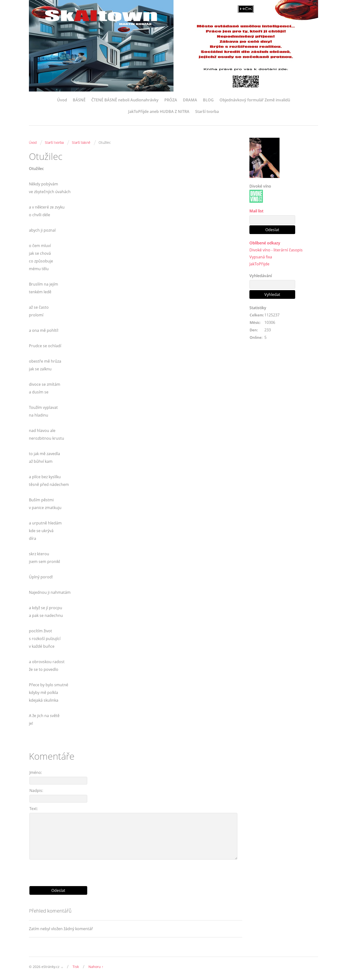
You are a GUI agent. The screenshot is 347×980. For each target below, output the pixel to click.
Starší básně (81, 142)
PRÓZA (171, 100)
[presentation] (136, 871)
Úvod (62, 100)
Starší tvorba (207, 111)
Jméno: (36, 772)
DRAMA (190, 100)
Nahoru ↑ (96, 967)
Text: (34, 809)
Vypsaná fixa (261, 257)
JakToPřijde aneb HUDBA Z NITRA (159, 111)
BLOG (208, 100)
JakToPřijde (259, 264)
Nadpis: (36, 791)
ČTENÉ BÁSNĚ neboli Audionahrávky (125, 100)
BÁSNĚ (79, 100)
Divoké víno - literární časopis (276, 250)
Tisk (76, 967)
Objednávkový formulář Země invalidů (255, 100)
